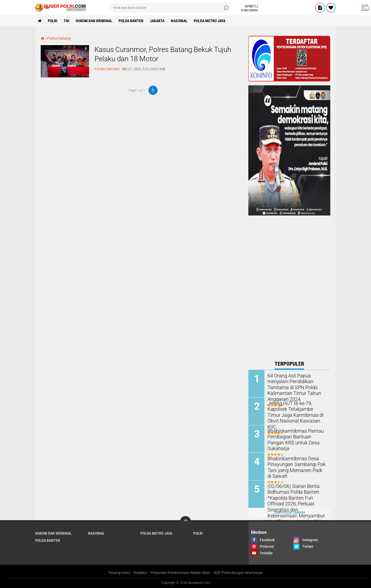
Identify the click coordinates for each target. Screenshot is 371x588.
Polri (53, 21)
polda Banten (131, 21)
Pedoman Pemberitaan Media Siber (180, 573)
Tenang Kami (119, 573)
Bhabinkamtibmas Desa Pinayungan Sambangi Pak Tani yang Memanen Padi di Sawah (295, 467)
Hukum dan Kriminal (94, 21)
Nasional (179, 21)
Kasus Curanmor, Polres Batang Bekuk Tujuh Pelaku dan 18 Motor (163, 54)
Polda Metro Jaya (210, 21)
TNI (67, 21)
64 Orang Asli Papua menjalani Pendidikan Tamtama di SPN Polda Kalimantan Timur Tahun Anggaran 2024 (292, 387)
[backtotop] (185, 522)
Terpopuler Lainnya (289, 513)
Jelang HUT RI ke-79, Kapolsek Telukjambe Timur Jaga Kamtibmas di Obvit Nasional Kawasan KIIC (294, 411)
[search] (170, 8)
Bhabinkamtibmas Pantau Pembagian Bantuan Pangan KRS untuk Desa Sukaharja (295, 436)
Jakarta (157, 21)
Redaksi (140, 573)
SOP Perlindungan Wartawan (238, 573)
